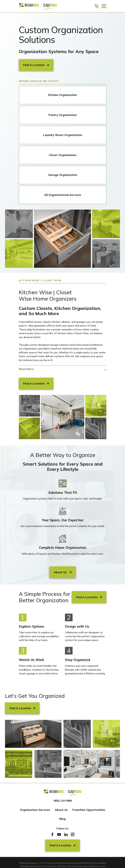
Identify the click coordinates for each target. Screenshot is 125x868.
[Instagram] (73, 834)
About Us (61, 810)
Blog (62, 819)
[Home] (38, 6)
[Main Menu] (104, 6)
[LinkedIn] (66, 834)
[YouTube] (59, 834)
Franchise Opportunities (89, 810)
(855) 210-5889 (63, 801)
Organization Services (35, 810)
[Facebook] (52, 834)
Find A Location (36, 65)
